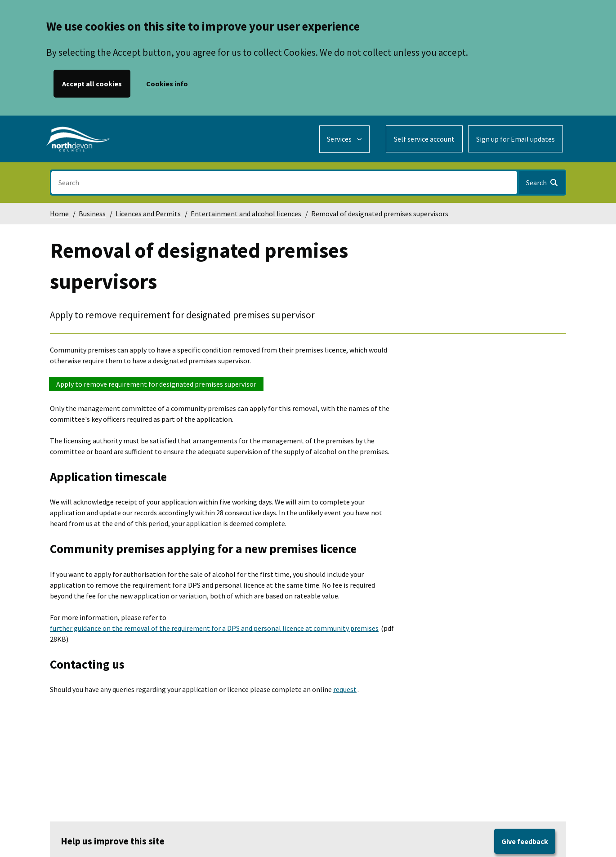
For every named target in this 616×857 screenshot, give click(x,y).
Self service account (424, 139)
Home (59, 214)
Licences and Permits (148, 214)
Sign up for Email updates (516, 139)
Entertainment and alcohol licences (246, 214)
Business (92, 214)
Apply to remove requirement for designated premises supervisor (156, 384)
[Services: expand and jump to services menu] (344, 139)
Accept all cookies (92, 84)
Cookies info (167, 84)
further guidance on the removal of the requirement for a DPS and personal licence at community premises (214, 628)
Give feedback (525, 841)
